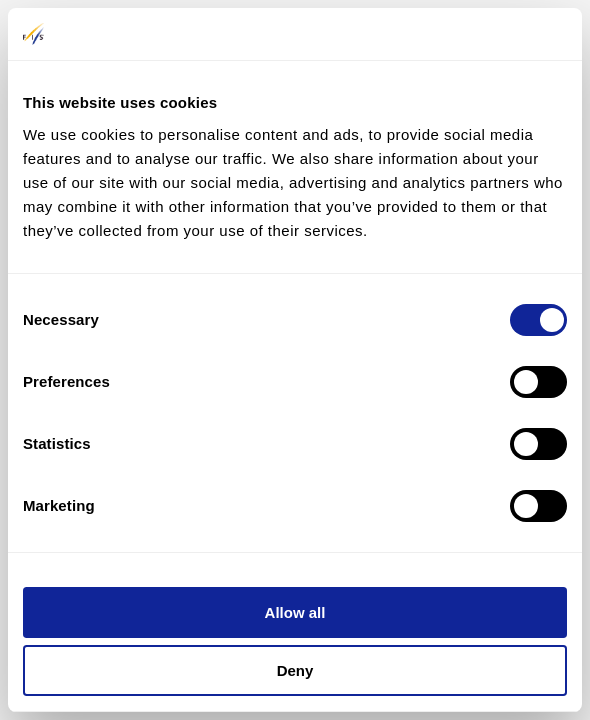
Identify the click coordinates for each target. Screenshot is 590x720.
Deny (295, 670)
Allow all (295, 612)
